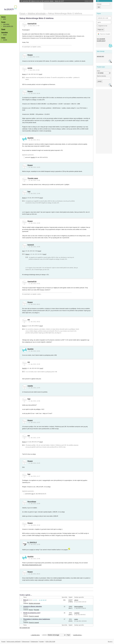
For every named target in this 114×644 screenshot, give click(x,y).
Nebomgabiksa (79, 607)
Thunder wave (33, 178)
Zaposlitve (4, 32)
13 (43, 600)
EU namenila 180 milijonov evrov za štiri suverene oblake (42, 1)
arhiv (5, 19)
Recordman (32, 502)
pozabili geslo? (101, 41)
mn (29, 320)
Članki (3, 29)
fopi (29, 192)
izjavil (40, 74)
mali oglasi (6, 24)
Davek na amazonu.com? (32, 613)
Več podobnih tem (25, 628)
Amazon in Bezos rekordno (33, 606)
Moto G (26, 600)
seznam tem (100, 56)
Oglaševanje (34, 642)
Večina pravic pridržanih (14, 642)
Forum (3, 22)
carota (30, 68)
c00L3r (76, 600)
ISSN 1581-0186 (50, 642)
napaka (30, 386)
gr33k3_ (25, 621)
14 (45, 600)
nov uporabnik (101, 39)
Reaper (30, 55)
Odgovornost (26, 642)
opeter (76, 619)
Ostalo (3, 38)
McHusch (26, 608)
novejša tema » (78, 635)
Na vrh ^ (110, 642)
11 (40, 600)
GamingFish (32, 24)
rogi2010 (77, 613)
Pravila (3, 642)
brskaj (5, 35)
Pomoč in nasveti (34, 616)
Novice (3, 17)
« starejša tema (35, 635)
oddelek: (54, 635)
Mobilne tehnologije (34, 603)
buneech (31, 245)
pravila (5, 40)
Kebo (25, 602)
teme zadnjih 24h (8, 26)
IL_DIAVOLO (32, 542)
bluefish (31, 138)
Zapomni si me (102, 26)
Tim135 (25, 614)
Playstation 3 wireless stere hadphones (37, 619)
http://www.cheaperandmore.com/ (32, 565)
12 (41, 600)
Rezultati (36, 610)
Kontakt (42, 642)
